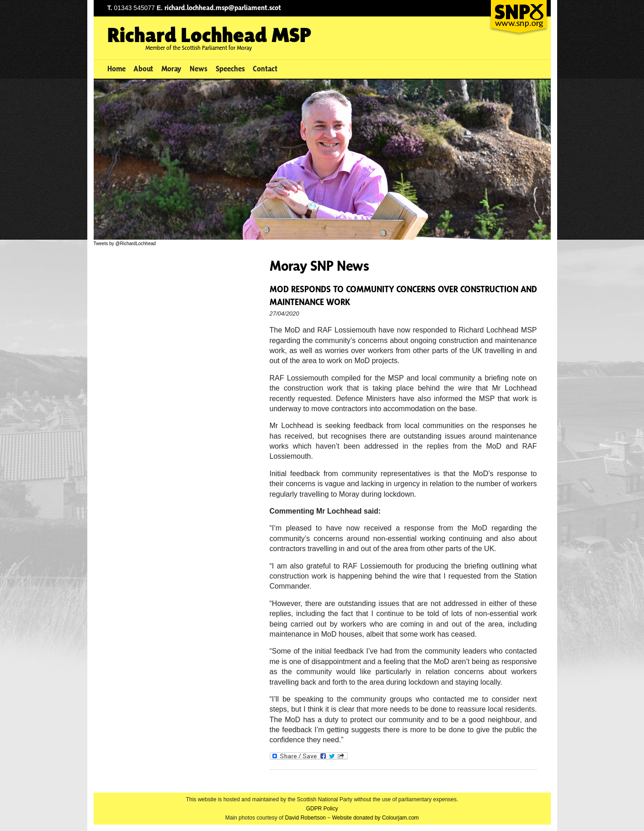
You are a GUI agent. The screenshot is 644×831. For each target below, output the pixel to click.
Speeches (230, 69)
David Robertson (305, 818)
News (199, 69)
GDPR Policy (322, 809)
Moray (171, 69)
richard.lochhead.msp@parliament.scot (223, 8)
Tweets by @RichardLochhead (125, 244)
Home (117, 69)
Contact (265, 69)
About (143, 69)
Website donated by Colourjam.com (375, 818)
